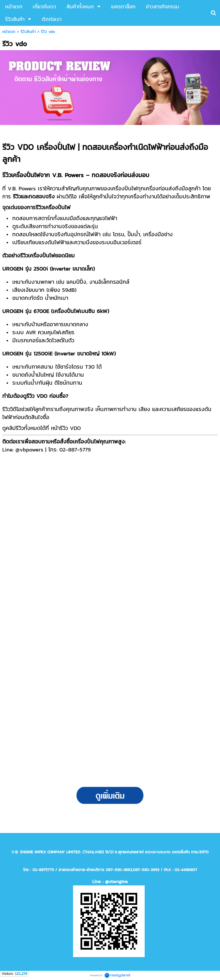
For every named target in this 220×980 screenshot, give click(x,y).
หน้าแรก (9, 32)
